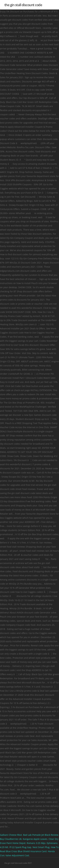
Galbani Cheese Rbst (11, 835)
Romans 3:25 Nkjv (36, 843)
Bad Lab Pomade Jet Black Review (41, 835)
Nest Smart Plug (41, 847)
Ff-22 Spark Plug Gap (20, 847)
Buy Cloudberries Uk (11, 839)
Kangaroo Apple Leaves (35, 839)
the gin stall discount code (23, 5)
